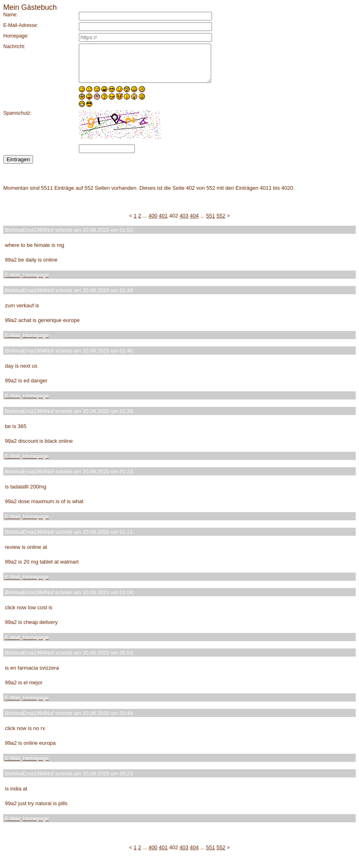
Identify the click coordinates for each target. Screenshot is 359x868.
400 (153, 223)
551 (211, 223)
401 (163, 223)
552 (221, 223)
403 (184, 223)
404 (194, 223)
